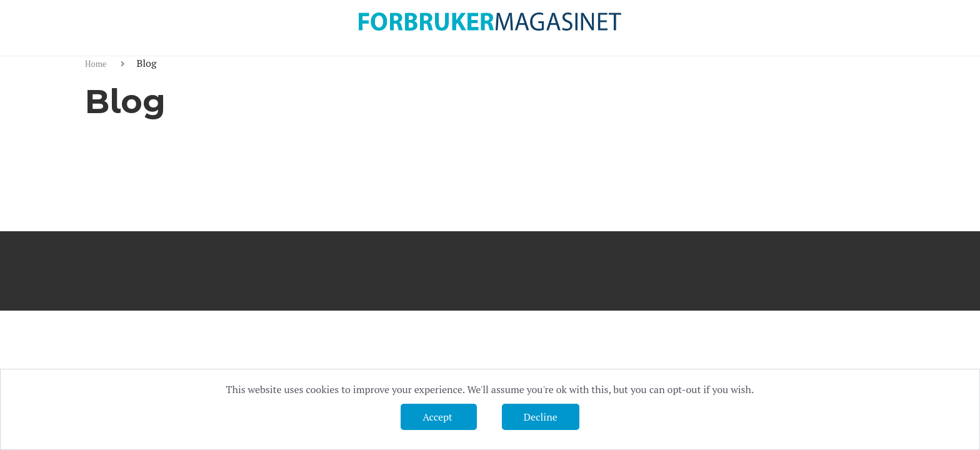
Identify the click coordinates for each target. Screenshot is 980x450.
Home (97, 64)
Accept (438, 417)
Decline (541, 417)
